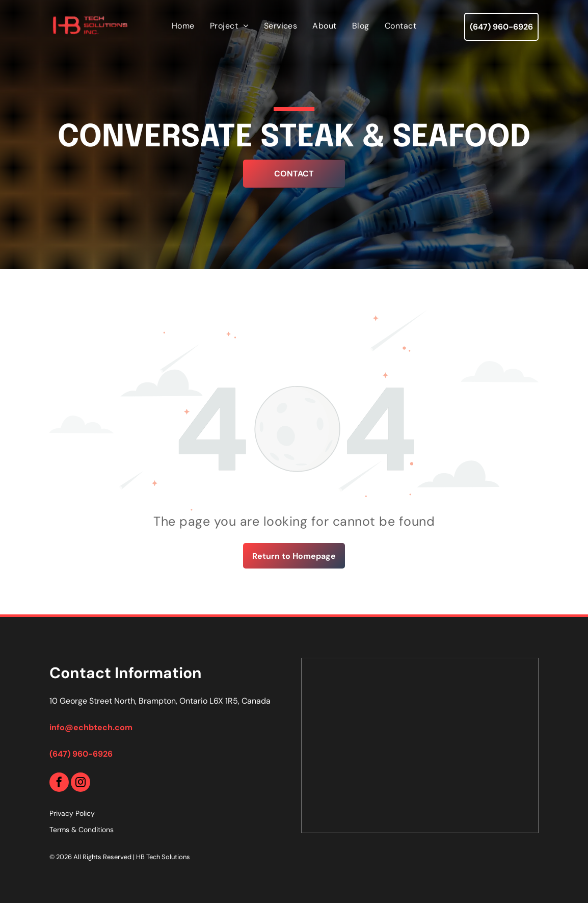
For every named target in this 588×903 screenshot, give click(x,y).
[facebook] (59, 783)
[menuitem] (183, 26)
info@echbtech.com (91, 727)
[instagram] (81, 783)
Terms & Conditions (82, 830)
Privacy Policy (72, 813)
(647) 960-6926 (81, 754)
